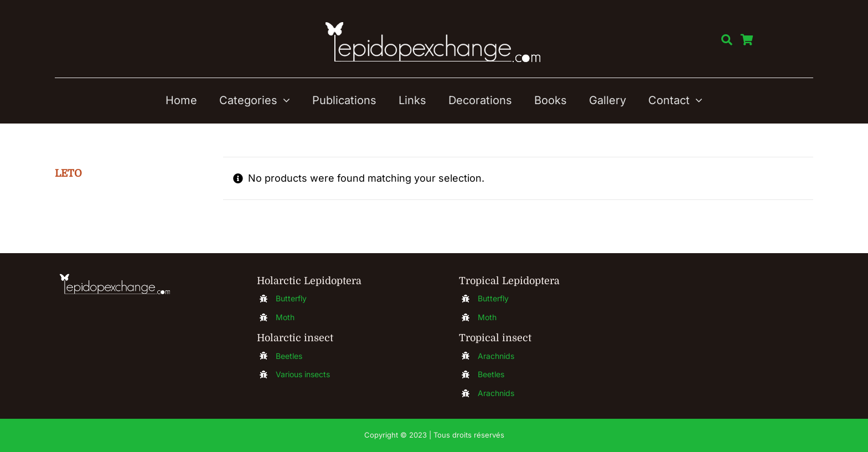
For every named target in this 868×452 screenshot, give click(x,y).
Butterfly (291, 298)
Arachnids (496, 356)
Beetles (289, 356)
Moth (285, 317)
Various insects (303, 374)
